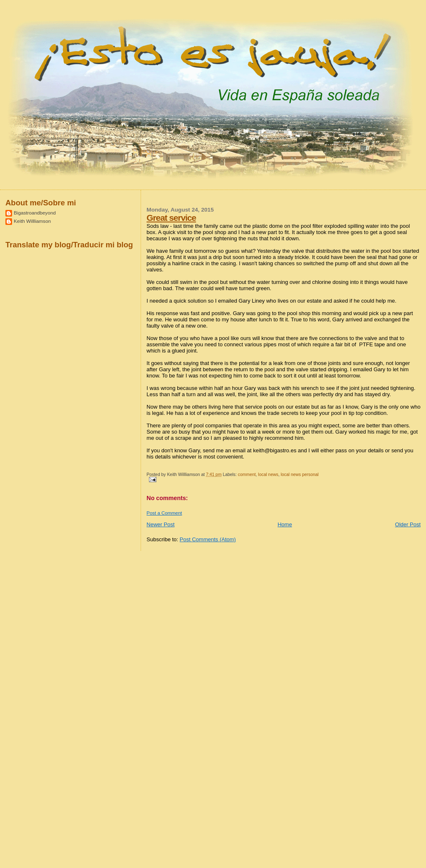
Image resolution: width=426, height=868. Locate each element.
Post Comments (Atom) (208, 539)
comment (247, 475)
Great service (171, 218)
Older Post (408, 524)
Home (285, 524)
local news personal (300, 475)
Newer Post (160, 524)
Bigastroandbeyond (35, 213)
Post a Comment (164, 513)
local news (268, 475)
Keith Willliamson (32, 221)
